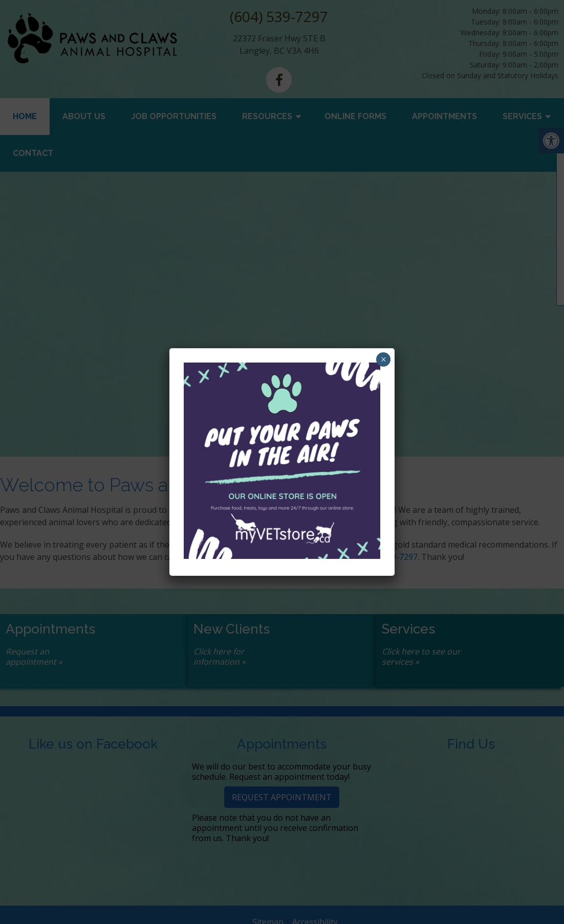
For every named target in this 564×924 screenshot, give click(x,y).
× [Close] (384, 359)
